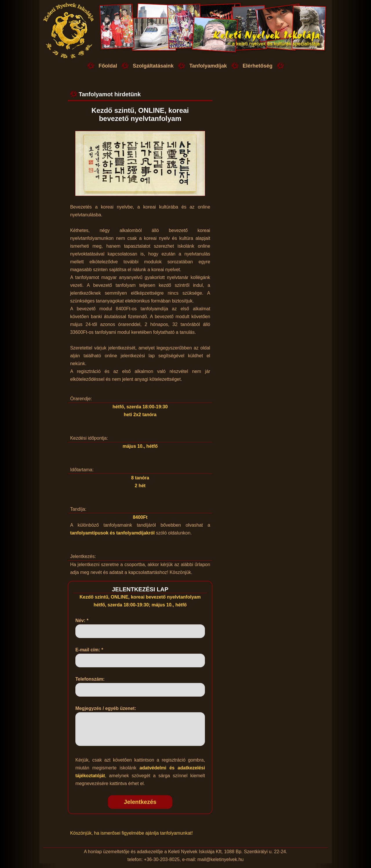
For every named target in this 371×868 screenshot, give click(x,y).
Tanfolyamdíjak (208, 66)
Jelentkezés (140, 807)
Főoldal (108, 66)
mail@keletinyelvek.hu (220, 864)
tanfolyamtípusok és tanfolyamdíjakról (112, 533)
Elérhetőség (258, 66)
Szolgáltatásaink (153, 66)
